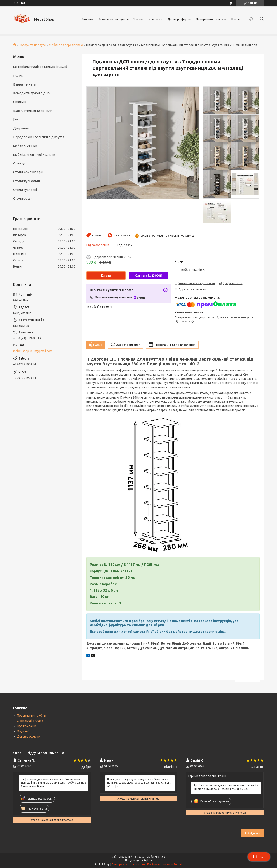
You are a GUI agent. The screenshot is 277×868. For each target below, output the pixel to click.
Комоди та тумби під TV (32, 93)
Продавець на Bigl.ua (138, 860)
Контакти (156, 19)
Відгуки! (23, 731)
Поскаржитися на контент (128, 864)
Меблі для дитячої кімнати (34, 155)
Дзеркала (21, 128)
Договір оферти (179, 19)
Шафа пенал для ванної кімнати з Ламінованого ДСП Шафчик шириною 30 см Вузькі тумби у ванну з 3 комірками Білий (53, 783)
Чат (259, 857)
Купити (106, 276)
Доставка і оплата (30, 721)
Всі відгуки (252, 833)
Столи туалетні (25, 190)
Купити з (148, 276)
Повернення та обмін (211, 19)
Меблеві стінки (25, 146)
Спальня (20, 102)
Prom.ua (160, 857)
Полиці (19, 76)
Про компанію (27, 726)
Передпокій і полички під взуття (39, 137)
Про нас (138, 19)
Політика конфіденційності (165, 864)
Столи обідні (23, 198)
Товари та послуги (112, 19)
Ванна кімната (24, 84)
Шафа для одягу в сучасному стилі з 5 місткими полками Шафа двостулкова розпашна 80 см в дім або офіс (139, 783)
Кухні (17, 119)
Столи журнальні (26, 181)
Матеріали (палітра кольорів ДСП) (40, 67)
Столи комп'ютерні (28, 172)
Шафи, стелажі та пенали (33, 111)
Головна (88, 19)
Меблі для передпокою (66, 45)
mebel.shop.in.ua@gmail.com (33, 351)
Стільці (19, 163)
